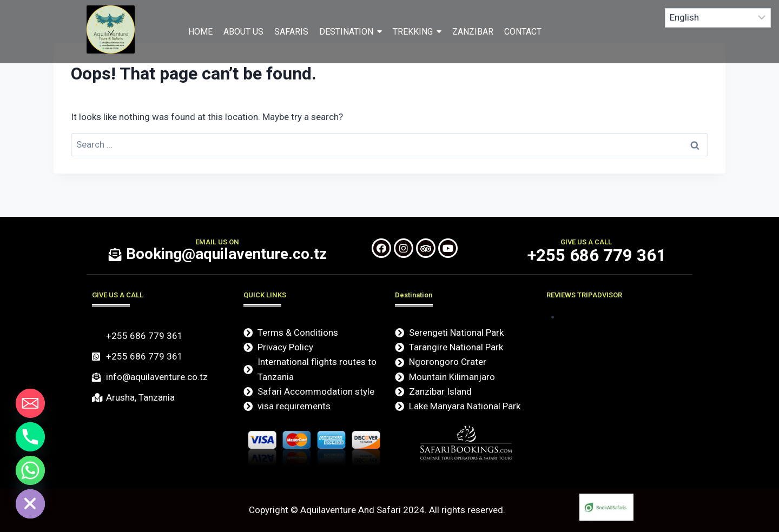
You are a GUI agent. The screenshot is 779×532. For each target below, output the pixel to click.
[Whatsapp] (30, 470)
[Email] (30, 403)
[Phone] (30, 437)
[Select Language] (718, 18)
